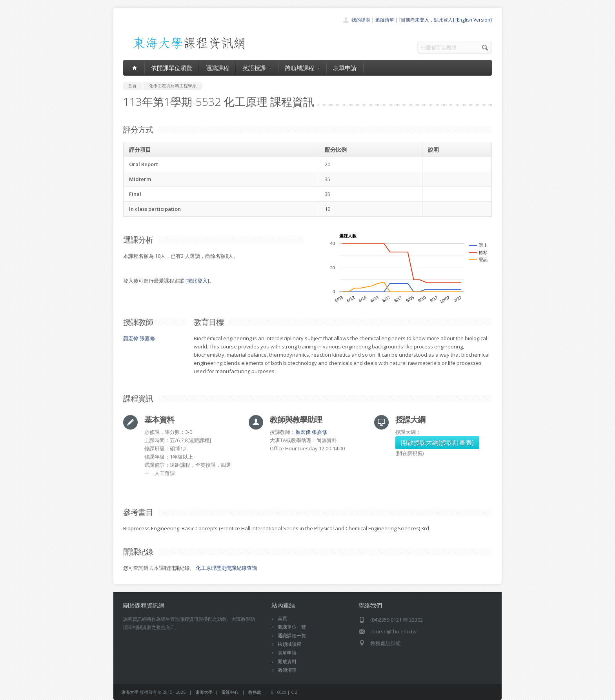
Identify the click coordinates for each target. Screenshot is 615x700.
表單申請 (345, 68)
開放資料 (287, 661)
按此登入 (197, 281)
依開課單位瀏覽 (172, 68)
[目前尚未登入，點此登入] (427, 20)
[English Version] (474, 20)
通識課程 (217, 68)
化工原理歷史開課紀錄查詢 (226, 568)
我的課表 (361, 20)
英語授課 (257, 68)
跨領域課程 (302, 68)
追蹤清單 (385, 20)
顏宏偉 (131, 338)
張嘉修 (147, 338)
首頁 (282, 618)
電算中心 (230, 692)
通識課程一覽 (292, 636)
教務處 (255, 692)
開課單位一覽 (292, 627)
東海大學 (130, 692)
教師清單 (287, 670)
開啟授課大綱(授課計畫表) (437, 442)
